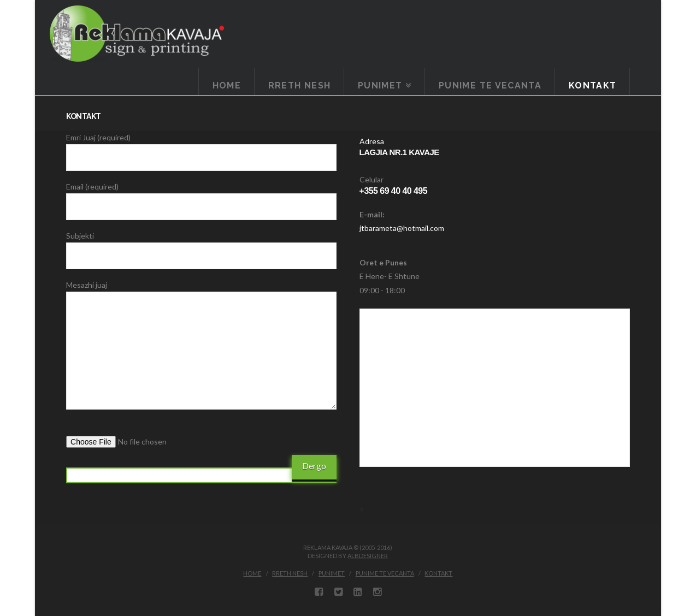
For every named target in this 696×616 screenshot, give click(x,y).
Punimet (332, 573)
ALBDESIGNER (368, 556)
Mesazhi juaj (201, 292)
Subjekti (201, 246)
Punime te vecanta (385, 573)
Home (252, 573)
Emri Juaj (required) (201, 148)
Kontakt (438, 573)
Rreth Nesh (290, 573)
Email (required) (201, 197)
